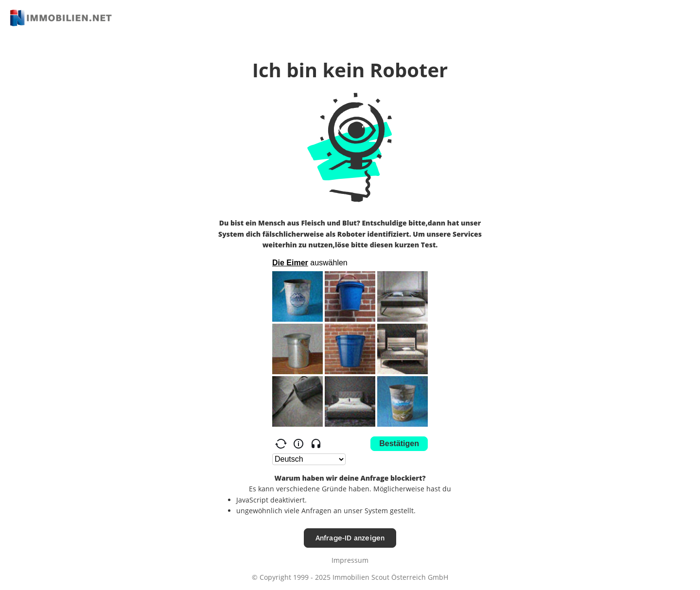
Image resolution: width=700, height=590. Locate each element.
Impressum (350, 560)
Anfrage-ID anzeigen (350, 538)
